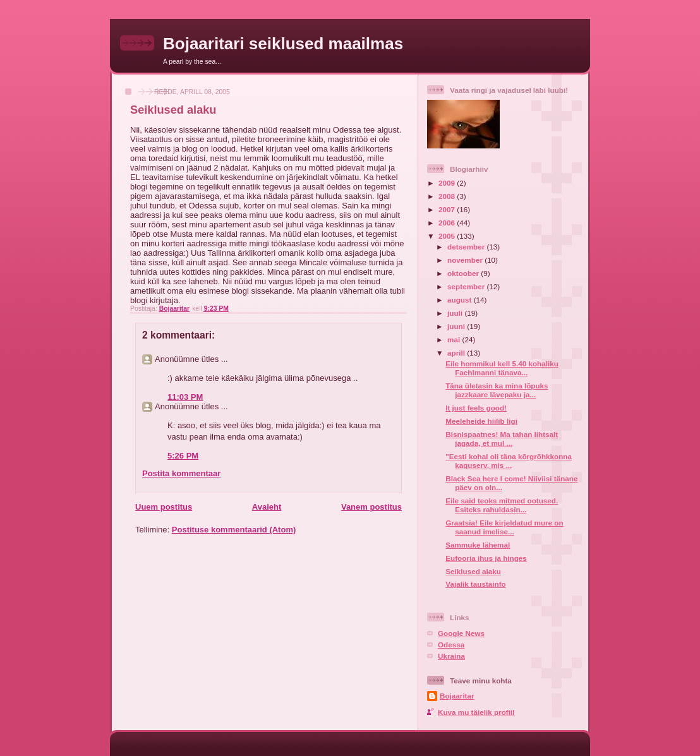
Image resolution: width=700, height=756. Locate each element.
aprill (457, 353)
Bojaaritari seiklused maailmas (283, 44)
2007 (448, 209)
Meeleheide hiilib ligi (481, 421)
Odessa (451, 645)
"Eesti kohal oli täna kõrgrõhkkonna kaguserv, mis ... (509, 461)
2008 (448, 196)
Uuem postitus (164, 507)
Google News (461, 633)
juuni (457, 326)
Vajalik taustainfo (475, 584)
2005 (448, 236)
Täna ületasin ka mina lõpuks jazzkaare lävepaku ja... (497, 390)
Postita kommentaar (181, 473)
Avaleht (267, 507)
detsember (467, 247)
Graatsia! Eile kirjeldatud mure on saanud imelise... (504, 527)
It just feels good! (476, 408)
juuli (456, 313)
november (466, 260)
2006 (448, 223)
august (461, 300)
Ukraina (451, 656)
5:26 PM (183, 456)
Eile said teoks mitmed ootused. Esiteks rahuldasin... (502, 505)
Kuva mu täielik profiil (476, 712)
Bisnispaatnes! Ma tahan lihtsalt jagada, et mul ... (502, 439)
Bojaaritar (457, 696)
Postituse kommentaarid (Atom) (234, 530)
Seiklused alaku (473, 571)
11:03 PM (185, 397)
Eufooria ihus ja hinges (486, 558)
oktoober (464, 273)
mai (455, 339)
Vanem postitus (371, 507)
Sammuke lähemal (478, 545)
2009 (448, 183)
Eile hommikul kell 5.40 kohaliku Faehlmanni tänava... (502, 368)
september (467, 286)
